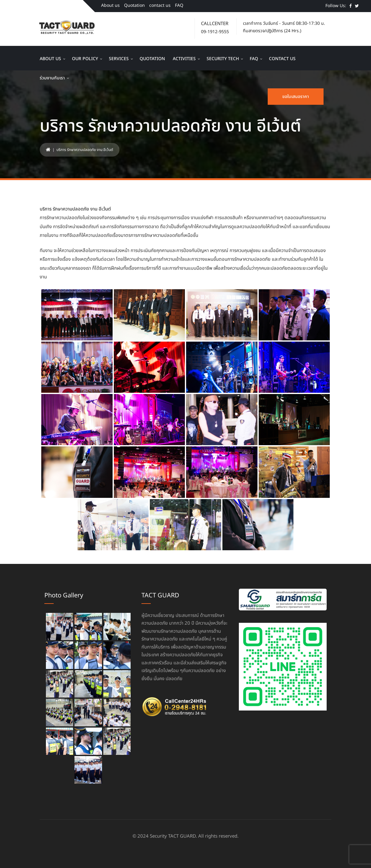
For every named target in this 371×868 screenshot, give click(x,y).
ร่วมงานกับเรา (52, 78)
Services (119, 59)
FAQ (179, 5)
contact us (160, 5)
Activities (184, 59)
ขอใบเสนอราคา (296, 97)
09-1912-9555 (215, 32)
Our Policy (85, 59)
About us (110, 5)
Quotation (134, 5)
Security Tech (223, 59)
